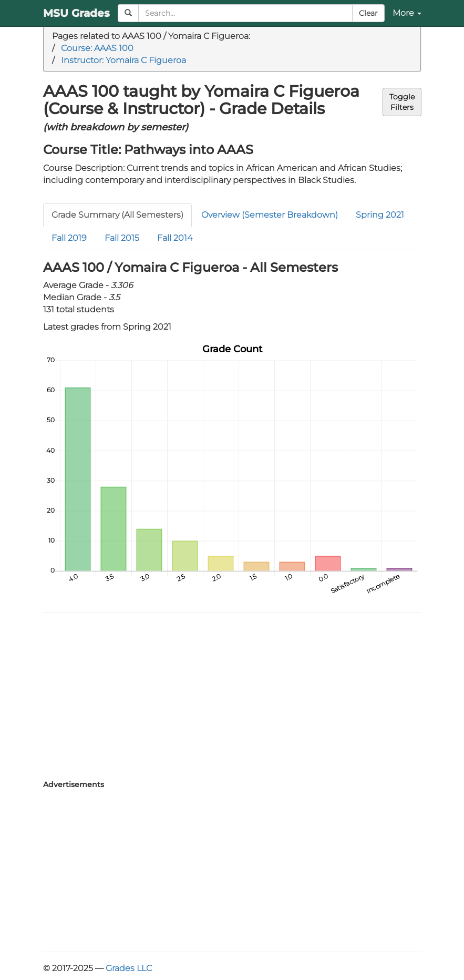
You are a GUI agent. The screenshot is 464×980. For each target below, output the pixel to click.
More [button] (407, 13)
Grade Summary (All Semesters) (117, 215)
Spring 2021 (380, 215)
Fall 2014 (175, 238)
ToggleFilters (402, 102)
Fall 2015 (122, 238)
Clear (368, 13)
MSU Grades (76, 13)
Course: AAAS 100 (97, 48)
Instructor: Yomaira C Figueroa (123, 60)
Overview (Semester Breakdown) (270, 215)
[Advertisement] (232, 697)
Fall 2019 (69, 238)
